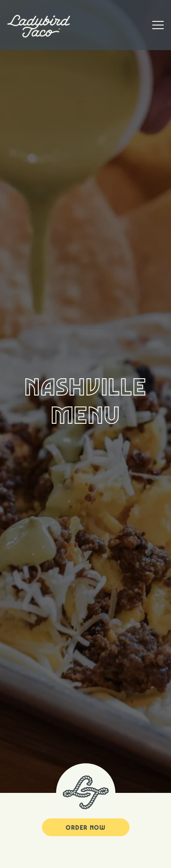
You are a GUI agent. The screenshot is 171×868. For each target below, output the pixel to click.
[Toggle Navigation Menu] (158, 25)
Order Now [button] (85, 801)
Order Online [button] (85, 857)
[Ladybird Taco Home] (39, 25)
